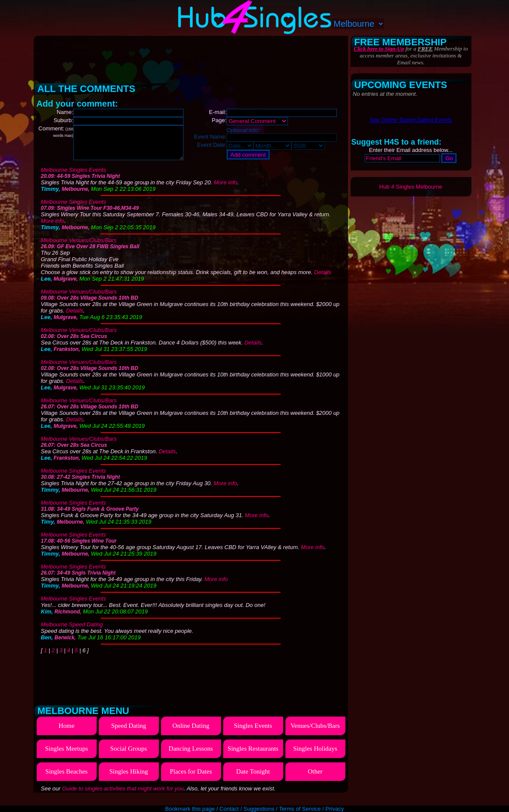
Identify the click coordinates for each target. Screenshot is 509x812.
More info (225, 189)
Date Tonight (253, 778)
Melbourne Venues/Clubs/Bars (79, 247)
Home (67, 732)
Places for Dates (191, 778)
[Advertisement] (192, 56)
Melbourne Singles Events (74, 176)
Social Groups (128, 755)
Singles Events (253, 732)
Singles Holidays (315, 755)
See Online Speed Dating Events (411, 120)
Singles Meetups (66, 755)
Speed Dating (128, 732)
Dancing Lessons (191, 755)
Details (323, 279)
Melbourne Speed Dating (72, 631)
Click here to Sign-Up (379, 49)
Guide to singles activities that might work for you (123, 795)
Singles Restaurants (253, 755)
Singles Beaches (66, 778)
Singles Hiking (129, 778)
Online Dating (191, 732)
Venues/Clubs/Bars (315, 732)
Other (315, 778)
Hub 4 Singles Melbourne (411, 187)
